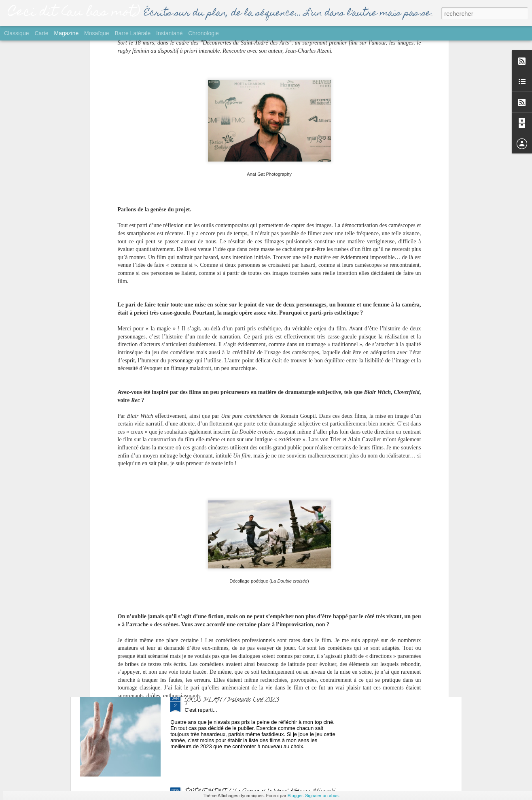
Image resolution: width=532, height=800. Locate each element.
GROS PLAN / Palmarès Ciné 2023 (232, 700)
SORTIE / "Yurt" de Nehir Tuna (226, 517)
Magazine (67, 33)
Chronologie (203, 33)
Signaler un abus (322, 796)
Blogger (295, 796)
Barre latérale (132, 33)
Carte (41, 33)
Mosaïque (96, 33)
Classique (16, 33)
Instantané (169, 33)
